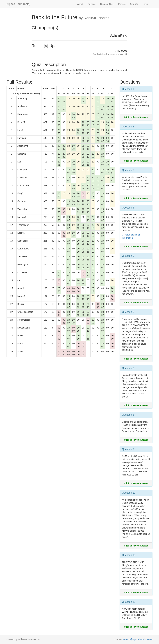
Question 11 (129, 555)
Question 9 (128, 449)
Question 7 (128, 368)
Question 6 (128, 312)
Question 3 (128, 170)
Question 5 (128, 256)
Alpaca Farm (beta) (18, 4)
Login (145, 4)
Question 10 (129, 493)
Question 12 (129, 602)
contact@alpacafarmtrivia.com (138, 639)
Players (122, 4)
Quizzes (92, 4)
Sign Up (134, 4)
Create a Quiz (107, 4)
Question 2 (128, 127)
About (80, 4)
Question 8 (128, 415)
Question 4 (128, 208)
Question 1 (128, 89)
